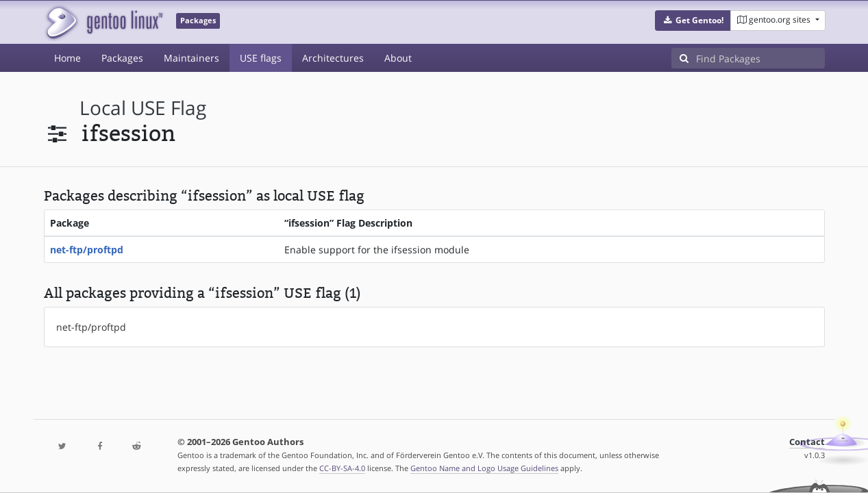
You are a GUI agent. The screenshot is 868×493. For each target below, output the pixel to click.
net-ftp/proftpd (87, 250)
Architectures (333, 58)
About (398, 58)
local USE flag (143, 108)
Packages (122, 58)
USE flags (261, 58)
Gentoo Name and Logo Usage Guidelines (484, 468)
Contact (807, 442)
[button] (693, 21)
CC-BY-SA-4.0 (342, 468)
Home (67, 58)
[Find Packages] (760, 58)
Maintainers (191, 58)
